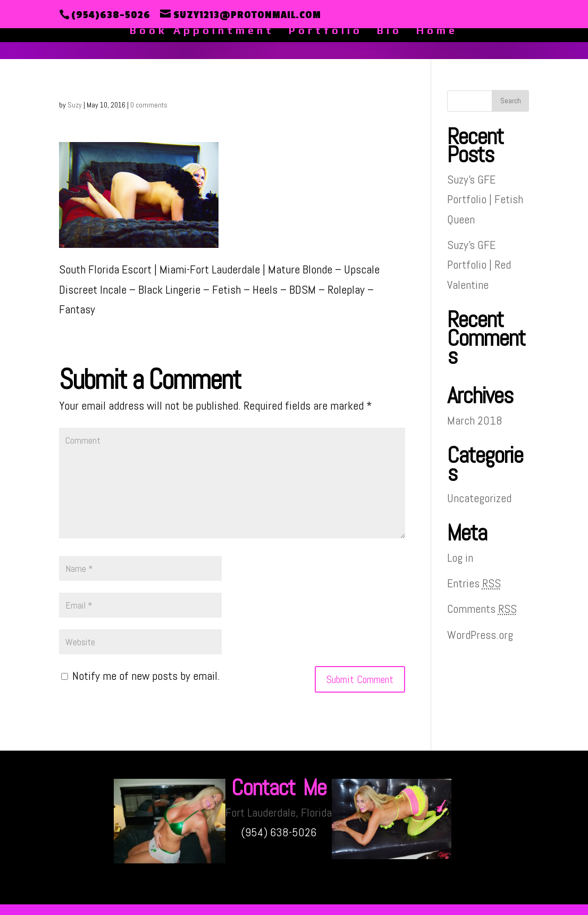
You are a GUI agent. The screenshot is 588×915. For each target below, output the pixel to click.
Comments (482, 609)
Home (437, 31)
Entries (474, 583)
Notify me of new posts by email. (146, 676)
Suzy (75, 105)
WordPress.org (480, 635)
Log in (460, 558)
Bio (389, 31)
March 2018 (475, 420)
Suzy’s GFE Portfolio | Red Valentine (479, 265)
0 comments (149, 105)
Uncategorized (479, 498)
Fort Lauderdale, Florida (279, 812)
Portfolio (326, 31)
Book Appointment (202, 31)
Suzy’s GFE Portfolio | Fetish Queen (485, 199)
